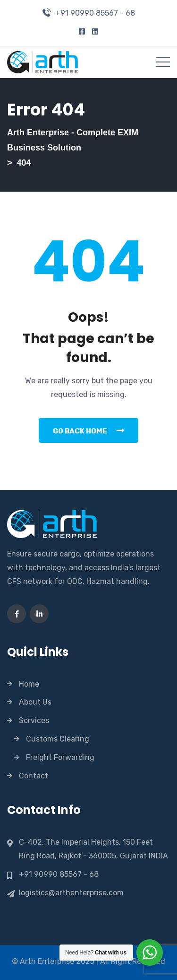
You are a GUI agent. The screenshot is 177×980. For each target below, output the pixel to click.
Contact (34, 776)
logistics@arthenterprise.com (71, 893)
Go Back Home (88, 431)
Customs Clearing (58, 739)
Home (29, 684)
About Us (35, 702)
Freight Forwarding (60, 757)
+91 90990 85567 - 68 (95, 13)
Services (34, 720)
